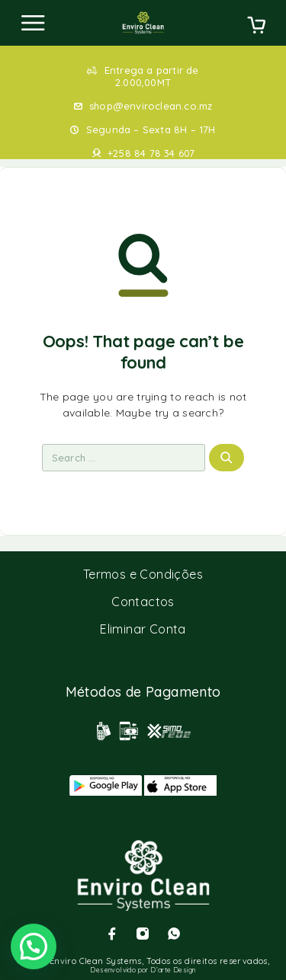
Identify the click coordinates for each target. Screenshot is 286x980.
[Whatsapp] (174, 934)
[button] (34, 946)
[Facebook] (112, 934)
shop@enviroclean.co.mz (151, 106)
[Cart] (256, 27)
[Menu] (33, 23)
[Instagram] (143, 934)
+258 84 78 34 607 (151, 153)
